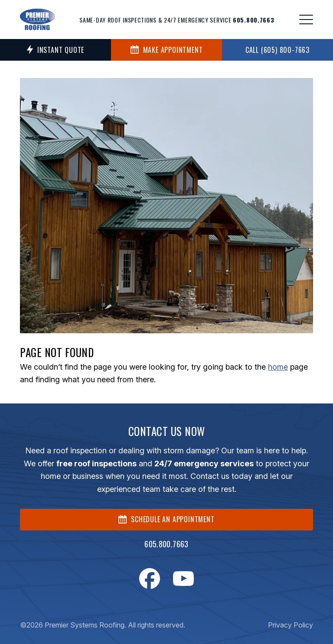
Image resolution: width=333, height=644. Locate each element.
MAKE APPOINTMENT (167, 50)
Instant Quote (55, 50)
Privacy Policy (291, 625)
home (278, 367)
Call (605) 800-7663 (277, 50)
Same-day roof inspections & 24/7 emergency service (177, 20)
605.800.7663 (166, 544)
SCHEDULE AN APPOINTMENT (166, 519)
